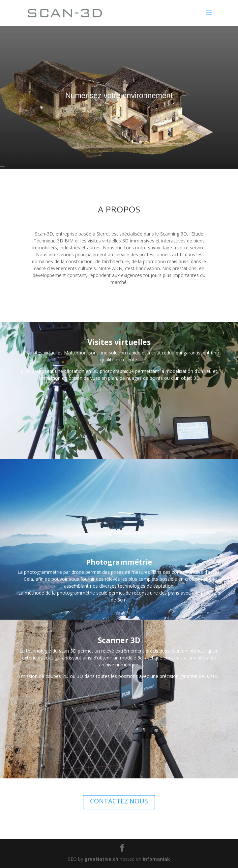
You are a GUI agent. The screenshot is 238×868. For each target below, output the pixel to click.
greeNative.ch (101, 859)
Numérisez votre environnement (119, 96)
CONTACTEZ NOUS (119, 801)
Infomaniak (156, 859)
